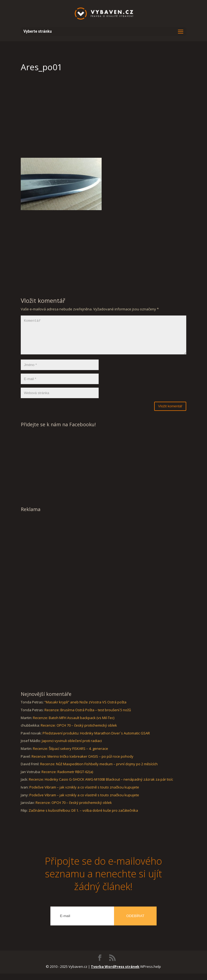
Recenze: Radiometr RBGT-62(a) (67, 778)
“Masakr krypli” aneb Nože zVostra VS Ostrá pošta (85, 709)
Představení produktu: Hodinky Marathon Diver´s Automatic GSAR (96, 740)
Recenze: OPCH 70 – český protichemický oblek (79, 732)
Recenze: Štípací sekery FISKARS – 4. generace (70, 755)
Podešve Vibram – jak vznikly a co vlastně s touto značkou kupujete (84, 794)
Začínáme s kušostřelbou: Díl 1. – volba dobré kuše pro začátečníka (83, 817)
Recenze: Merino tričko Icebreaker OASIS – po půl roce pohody (82, 763)
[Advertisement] (103, 117)
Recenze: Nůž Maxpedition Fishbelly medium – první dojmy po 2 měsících (99, 770)
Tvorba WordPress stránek (115, 973)
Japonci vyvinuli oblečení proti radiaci (72, 747)
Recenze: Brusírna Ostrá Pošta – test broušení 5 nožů (88, 716)
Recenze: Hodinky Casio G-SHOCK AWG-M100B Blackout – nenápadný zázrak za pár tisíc (101, 786)
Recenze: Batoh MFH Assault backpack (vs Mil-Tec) (74, 724)
